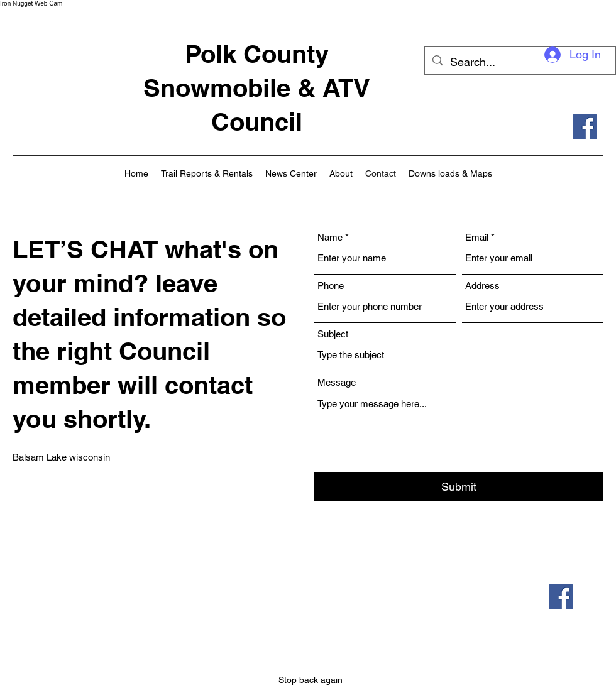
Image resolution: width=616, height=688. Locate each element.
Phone (331, 286)
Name (330, 237)
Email (477, 237)
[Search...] (520, 62)
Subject (333, 334)
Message (337, 382)
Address (482, 286)
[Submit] (459, 487)
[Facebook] (585, 127)
